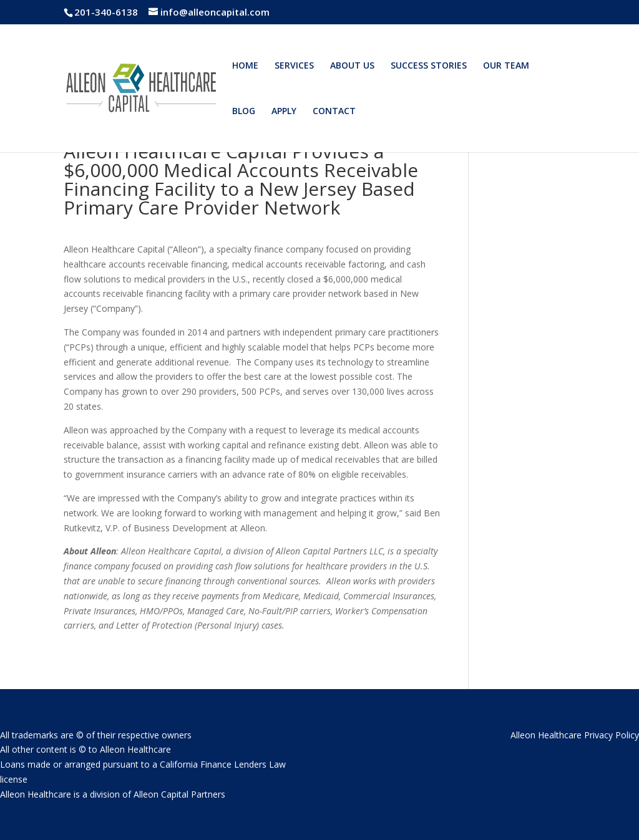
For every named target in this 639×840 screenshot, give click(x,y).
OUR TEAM (506, 66)
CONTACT (334, 112)
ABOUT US (352, 66)
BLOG (244, 112)
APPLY (284, 112)
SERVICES (294, 66)
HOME (245, 66)
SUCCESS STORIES (429, 66)
